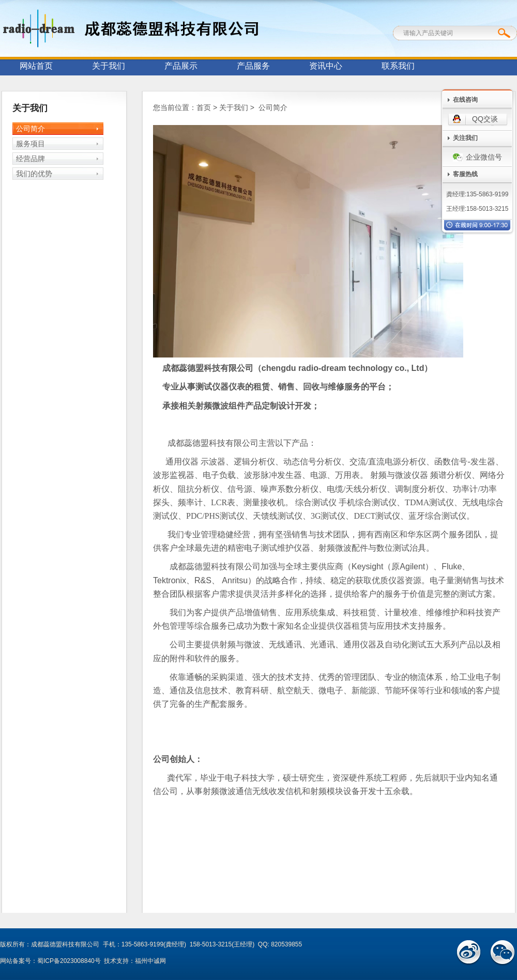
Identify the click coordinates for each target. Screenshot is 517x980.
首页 (204, 107)
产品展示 (181, 66)
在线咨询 (465, 100)
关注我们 (465, 138)
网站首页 (36, 66)
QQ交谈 (485, 119)
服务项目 (31, 144)
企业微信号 (477, 157)
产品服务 (253, 66)
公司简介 (31, 129)
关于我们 (109, 66)
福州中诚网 (150, 961)
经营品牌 (31, 159)
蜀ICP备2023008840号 (69, 961)
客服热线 (465, 174)
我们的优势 (34, 174)
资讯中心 (326, 66)
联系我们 (398, 66)
